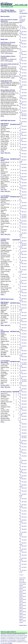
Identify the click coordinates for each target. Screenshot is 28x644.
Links (11, 7)
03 (23, 41)
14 (24, 28)
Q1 (23, 581)
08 (24, 85)
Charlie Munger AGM (6, 81)
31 (22, 42)
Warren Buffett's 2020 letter (8, 90)
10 (24, 35)
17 (26, 41)
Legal (8, 632)
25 (20, 36)
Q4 (22, 586)
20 (26, 64)
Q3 (20, 586)
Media (13, 78)
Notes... (3, 294)
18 (26, 89)
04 (23, 27)
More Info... (8, 153)
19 (26, 35)
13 (24, 64)
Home (3, 7)
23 (20, 68)
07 (23, 28)
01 (23, 31)
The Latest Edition (23, 13)
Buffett (2, 116)
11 (24, 27)
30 (22, 33)
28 (20, 39)
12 (24, 54)
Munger (6, 87)
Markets (11, 53)
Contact (21, 4)
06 (23, 93)
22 (20, 33)
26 (20, 56)
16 (26, 31)
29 (22, 59)
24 (20, 42)
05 (23, 35)
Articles (7, 7)
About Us (3, 632)
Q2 (25, 584)
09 (24, 31)
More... (11, 643)
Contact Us (13, 632)
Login (26, 4)
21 (26, 28)
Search (17, 4)
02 (23, 67)
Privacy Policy (23, 625)
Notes (2, 153)
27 (20, 30)
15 (26, 57)
